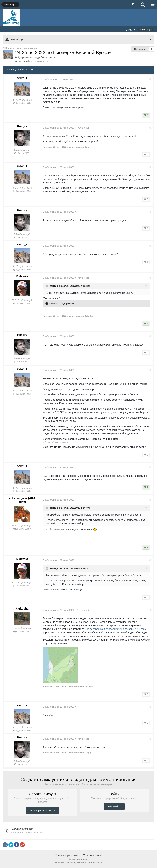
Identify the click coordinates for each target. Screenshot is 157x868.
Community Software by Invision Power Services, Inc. (78, 863)
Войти (131, 30)
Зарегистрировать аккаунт (42, 811)
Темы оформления (68, 855)
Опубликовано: (60, 79)
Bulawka (22, 276)
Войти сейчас (114, 807)
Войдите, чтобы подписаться (21, 48)
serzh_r (28, 61)
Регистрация (145, 30)
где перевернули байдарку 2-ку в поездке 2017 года (116, 629)
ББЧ (76, 590)
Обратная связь (92, 855)
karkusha (22, 609)
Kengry (22, 126)
